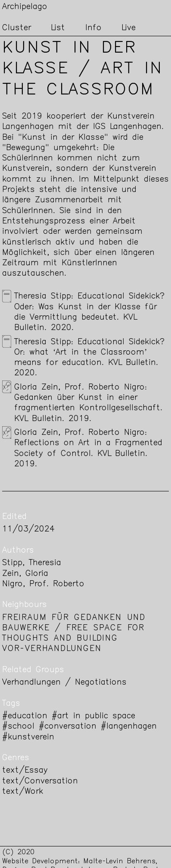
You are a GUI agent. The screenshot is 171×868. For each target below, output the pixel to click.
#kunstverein (28, 737)
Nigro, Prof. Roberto (43, 584)
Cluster (17, 28)
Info (93, 28)
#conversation (68, 727)
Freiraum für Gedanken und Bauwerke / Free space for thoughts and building (74, 629)
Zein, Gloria (25, 574)
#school (18, 727)
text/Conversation (40, 782)
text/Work (23, 792)
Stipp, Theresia (32, 563)
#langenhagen (129, 727)
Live (129, 28)
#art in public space (93, 716)
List (58, 28)
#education (25, 716)
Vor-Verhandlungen (52, 649)
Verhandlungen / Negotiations (64, 683)
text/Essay (25, 771)
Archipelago (25, 7)
